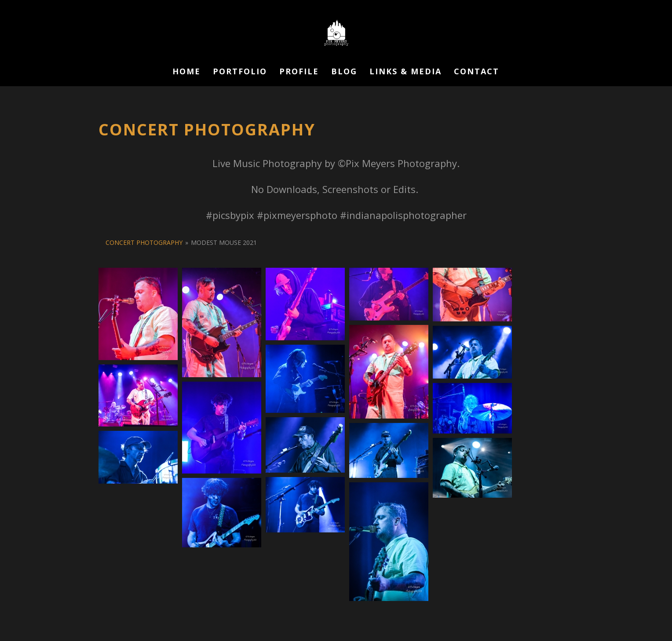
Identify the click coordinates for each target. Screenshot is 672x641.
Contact (477, 72)
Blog (344, 72)
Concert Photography (144, 242)
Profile (299, 72)
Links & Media (405, 72)
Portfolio (240, 72)
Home (186, 72)
